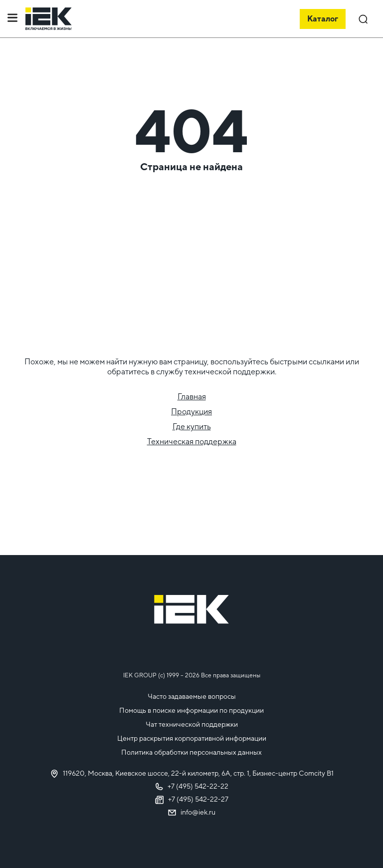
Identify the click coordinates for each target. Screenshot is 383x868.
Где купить (192, 427)
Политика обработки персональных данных (191, 752)
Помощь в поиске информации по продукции (191, 710)
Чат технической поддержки (192, 724)
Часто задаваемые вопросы (192, 696)
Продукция (191, 412)
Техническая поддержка (192, 441)
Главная (192, 397)
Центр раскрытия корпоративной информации (192, 738)
